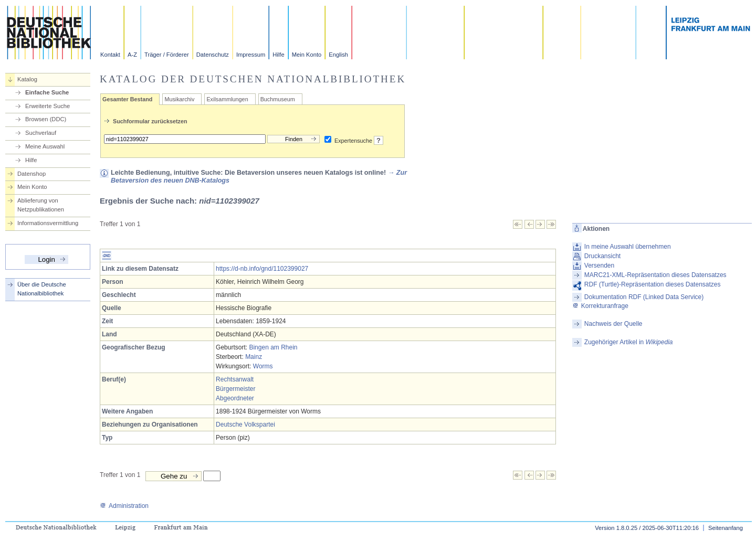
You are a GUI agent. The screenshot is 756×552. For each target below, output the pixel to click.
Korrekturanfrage (600, 306)
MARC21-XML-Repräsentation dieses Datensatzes (655, 275)
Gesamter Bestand (127, 99)
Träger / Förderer (167, 55)
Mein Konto (307, 55)
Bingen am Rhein (273, 347)
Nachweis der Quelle (613, 324)
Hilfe (278, 55)
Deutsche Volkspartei (245, 424)
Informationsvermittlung (48, 223)
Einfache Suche (47, 92)
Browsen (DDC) (46, 119)
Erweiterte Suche (48, 106)
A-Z (132, 55)
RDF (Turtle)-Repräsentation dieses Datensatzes (653, 284)
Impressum (251, 55)
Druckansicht (602, 256)
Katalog (27, 79)
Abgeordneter (235, 398)
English (338, 55)
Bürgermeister (235, 389)
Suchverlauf (41, 133)
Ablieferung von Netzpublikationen (41, 205)
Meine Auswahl (45, 146)
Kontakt (110, 55)
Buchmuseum (278, 99)
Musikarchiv (179, 99)
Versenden (599, 266)
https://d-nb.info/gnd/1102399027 (262, 269)
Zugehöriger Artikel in (629, 342)
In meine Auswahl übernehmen (628, 247)
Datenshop (31, 174)
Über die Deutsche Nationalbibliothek (42, 289)
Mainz (254, 357)
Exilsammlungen (227, 99)
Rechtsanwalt (235, 379)
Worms (263, 366)
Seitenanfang (726, 528)
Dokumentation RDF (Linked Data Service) (644, 297)
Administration (124, 506)
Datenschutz (213, 55)
